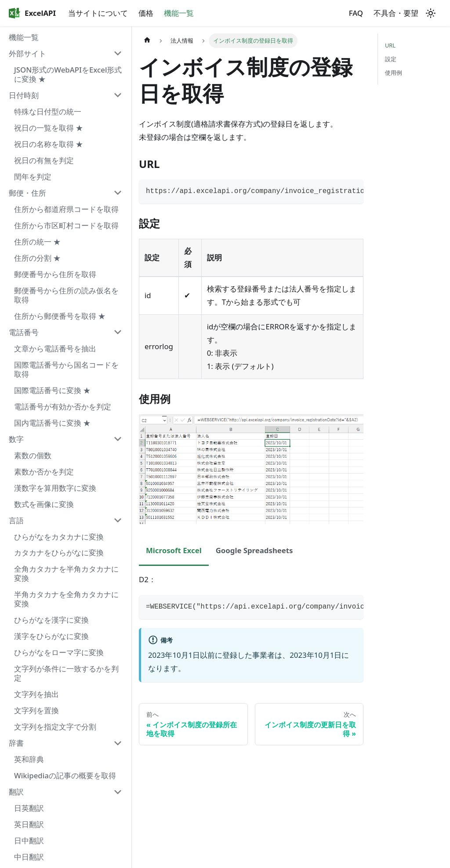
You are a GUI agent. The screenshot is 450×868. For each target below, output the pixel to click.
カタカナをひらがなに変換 (59, 553)
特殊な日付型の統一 (48, 111)
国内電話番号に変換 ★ (52, 423)
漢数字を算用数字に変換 (55, 488)
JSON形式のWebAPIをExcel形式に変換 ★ (68, 74)
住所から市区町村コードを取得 (66, 225)
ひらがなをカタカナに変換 (59, 537)
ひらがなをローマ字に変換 (59, 652)
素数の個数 (33, 455)
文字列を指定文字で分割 (55, 727)
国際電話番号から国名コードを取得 (66, 369)
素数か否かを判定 (44, 472)
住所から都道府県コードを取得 (66, 209)
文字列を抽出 (36, 694)
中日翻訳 (29, 857)
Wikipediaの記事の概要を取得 (65, 775)
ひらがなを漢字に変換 (51, 620)
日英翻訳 (29, 808)
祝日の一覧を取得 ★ (49, 128)
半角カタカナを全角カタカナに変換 (66, 599)
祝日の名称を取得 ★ (49, 144)
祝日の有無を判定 (44, 160)
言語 (16, 520)
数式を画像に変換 (44, 504)
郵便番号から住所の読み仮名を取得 (66, 295)
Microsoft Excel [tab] (174, 550)
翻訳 (16, 792)
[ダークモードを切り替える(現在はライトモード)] (431, 13)
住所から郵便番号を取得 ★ (60, 316)
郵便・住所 (27, 193)
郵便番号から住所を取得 (55, 274)
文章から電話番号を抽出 (55, 348)
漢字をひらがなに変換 (51, 636)
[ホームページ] (147, 41)
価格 (146, 13)
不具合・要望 (396, 13)
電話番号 (24, 332)
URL (390, 45)
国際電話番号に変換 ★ (52, 390)
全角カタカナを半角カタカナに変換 (66, 573)
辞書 (16, 743)
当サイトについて (98, 13)
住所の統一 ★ (37, 242)
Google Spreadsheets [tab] (254, 550)
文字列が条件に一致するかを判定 (66, 673)
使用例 (394, 73)
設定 (391, 59)
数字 (16, 439)
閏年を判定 (33, 177)
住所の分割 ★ (37, 258)
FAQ (356, 13)
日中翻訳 (29, 841)
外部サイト (27, 53)
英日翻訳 (29, 824)
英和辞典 (29, 759)
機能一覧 (179, 13)
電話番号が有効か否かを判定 (63, 407)
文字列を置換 (36, 710)
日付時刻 (24, 95)
